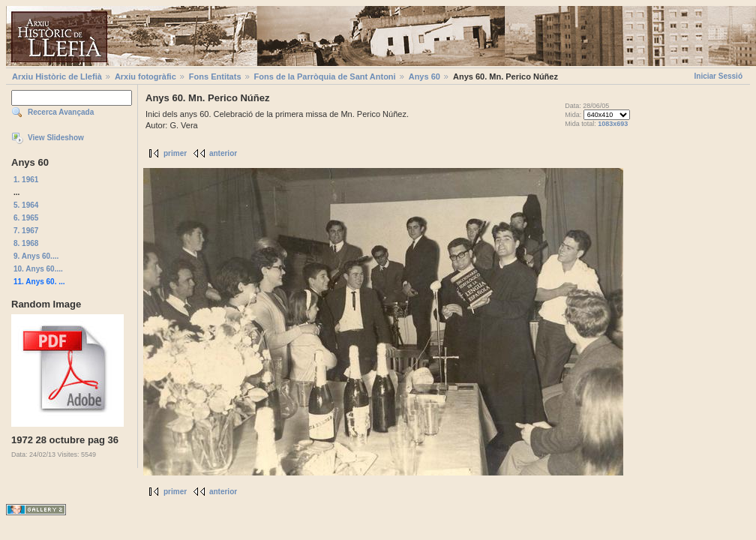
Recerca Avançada (61, 112)
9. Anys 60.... (36, 256)
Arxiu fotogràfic (145, 76)
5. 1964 (26, 205)
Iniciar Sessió (718, 76)
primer (175, 153)
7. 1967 (26, 231)
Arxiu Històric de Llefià (57, 76)
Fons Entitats (215, 76)
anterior (223, 153)
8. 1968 (26, 243)
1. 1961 (26, 180)
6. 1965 (26, 218)
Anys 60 (424, 76)
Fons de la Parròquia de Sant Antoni (325, 76)
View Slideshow (56, 138)
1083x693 (613, 124)
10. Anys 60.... (38, 269)
